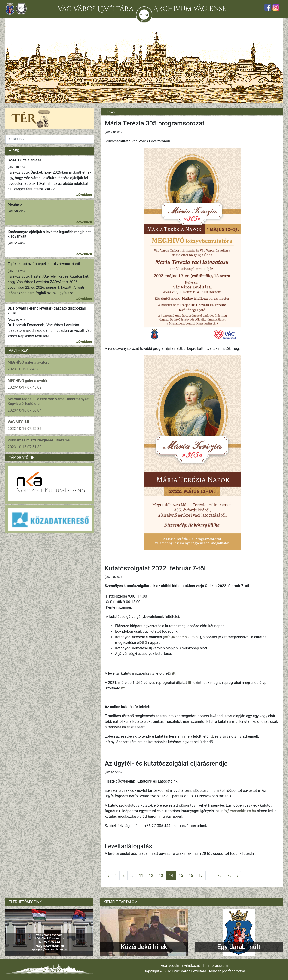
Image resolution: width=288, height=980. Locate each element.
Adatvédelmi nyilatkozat (180, 966)
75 (219, 875)
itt (174, 673)
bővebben (84, 195)
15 (181, 875)
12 (151, 875)
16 (191, 875)
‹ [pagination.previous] (108, 875)
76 (229, 875)
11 (141, 875)
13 (161, 875)
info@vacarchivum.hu (182, 637)
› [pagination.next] (238, 875)
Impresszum (218, 966)
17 (201, 875)
